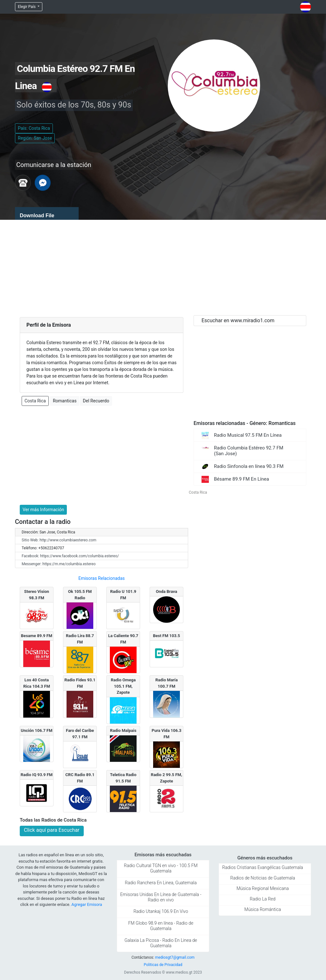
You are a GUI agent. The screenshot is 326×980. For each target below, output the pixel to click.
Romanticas (65, 401)
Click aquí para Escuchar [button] (52, 830)
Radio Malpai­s (123, 730)
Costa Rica (35, 401)
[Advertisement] (163, 268)
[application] (47, 213)
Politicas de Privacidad (163, 965)
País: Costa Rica (34, 128)
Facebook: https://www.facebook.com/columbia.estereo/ (70, 556)
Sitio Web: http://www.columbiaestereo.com (59, 540)
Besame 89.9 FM (37, 636)
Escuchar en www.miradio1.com (238, 320)
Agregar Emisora (87, 904)
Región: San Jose (35, 138)
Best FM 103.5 (167, 636)
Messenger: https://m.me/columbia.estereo (59, 564)
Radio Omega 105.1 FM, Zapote (123, 686)
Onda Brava (167, 591)
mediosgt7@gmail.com (175, 957)
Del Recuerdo (96, 401)
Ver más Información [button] (43, 510)
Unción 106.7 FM (36, 730)
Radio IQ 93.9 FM (37, 775)
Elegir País (27, 7)
